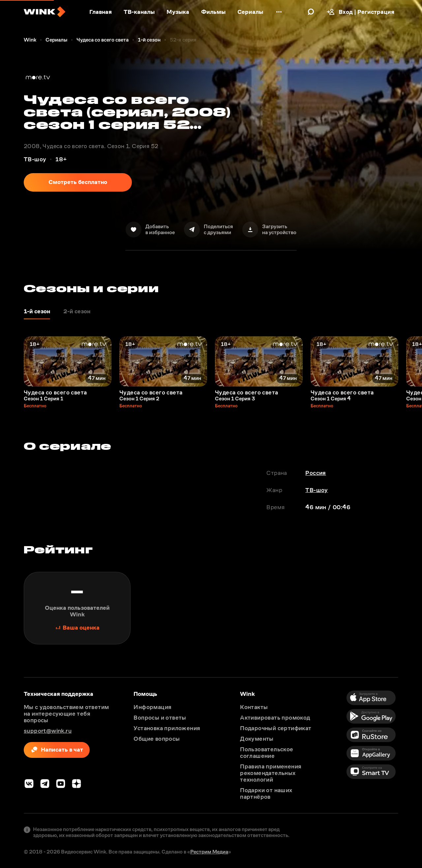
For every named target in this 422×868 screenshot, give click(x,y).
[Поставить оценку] (77, 608)
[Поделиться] (209, 230)
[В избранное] (150, 230)
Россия (316, 473)
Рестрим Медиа (209, 852)
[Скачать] (269, 230)
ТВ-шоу (316, 490)
